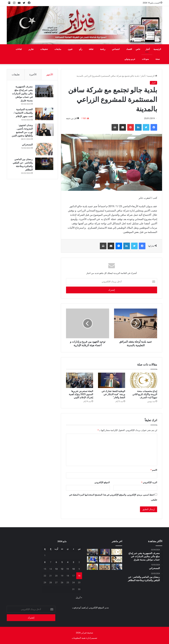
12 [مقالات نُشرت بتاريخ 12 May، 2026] (62, 569)
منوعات (145, 59)
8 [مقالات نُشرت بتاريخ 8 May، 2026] (45, 562)
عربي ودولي (130, 59)
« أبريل (79, 598)
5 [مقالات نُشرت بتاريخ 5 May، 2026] (62, 562)
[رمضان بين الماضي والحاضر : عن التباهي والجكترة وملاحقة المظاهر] (44, 168)
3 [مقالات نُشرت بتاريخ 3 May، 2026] (73, 562)
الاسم (154, 470)
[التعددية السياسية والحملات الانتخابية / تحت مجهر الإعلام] (44, 114)
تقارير (31, 49)
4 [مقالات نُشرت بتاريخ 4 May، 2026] (68, 562)
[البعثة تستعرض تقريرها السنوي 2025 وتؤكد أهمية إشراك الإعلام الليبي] (80, 380)
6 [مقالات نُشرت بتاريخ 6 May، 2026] (56, 562)
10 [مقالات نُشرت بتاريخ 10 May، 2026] (74, 569)
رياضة (103, 49)
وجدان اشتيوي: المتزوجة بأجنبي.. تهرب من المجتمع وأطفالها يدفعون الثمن (24, 132)
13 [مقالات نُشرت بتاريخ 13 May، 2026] (56, 569)
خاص (138, 49)
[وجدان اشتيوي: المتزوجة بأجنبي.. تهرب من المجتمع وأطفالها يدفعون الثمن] (44, 130)
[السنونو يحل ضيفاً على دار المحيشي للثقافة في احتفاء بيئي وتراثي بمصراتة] (117, 559)
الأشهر (50, 74)
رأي (81, 49)
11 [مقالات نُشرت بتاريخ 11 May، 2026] (68, 569)
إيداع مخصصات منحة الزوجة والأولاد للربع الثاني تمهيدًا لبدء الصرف (145, 394)
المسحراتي (27, 148)
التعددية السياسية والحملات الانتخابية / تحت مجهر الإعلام (23, 113)
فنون (70, 49)
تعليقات (16, 74)
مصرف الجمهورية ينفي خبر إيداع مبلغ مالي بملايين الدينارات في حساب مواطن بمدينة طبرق (23, 94)
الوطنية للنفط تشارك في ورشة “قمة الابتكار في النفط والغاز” (113, 394)
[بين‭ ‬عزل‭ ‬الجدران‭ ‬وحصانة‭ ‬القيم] (105, 559)
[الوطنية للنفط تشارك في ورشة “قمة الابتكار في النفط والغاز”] (112, 380)
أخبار (148, 49)
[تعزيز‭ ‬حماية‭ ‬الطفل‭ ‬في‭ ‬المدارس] (117, 567)
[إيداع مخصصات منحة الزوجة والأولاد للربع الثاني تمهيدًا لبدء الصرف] (144, 380)
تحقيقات (44, 49)
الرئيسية (157, 49)
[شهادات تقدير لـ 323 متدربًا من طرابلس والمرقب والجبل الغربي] (92, 559)
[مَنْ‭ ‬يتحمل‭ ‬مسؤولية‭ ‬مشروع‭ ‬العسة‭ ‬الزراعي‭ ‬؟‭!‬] (105, 567)
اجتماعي (116, 49)
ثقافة (91, 49)
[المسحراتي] (44, 153)
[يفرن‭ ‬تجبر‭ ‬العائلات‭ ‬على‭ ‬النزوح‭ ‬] (92, 567)
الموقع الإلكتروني (102, 482)
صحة (158, 59)
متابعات (58, 49)
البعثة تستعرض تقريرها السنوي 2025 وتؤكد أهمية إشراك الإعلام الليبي (81, 394)
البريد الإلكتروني (149, 482)
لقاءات (19, 49)
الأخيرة (33, 74)
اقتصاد (129, 49)
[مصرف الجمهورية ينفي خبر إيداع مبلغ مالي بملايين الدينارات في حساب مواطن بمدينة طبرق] (44, 91)
